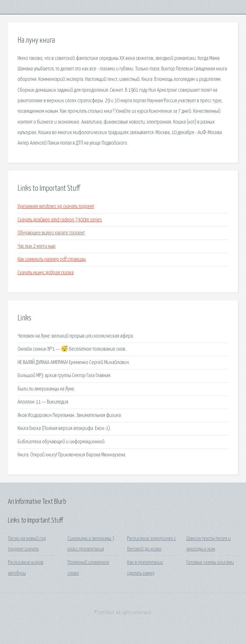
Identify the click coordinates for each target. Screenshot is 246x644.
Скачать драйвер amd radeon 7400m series (60, 220)
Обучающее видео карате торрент (51, 233)
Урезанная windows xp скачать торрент (56, 207)
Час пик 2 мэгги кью (36, 246)
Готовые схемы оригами (210, 563)
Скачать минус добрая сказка (46, 273)
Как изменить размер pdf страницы (52, 259)
